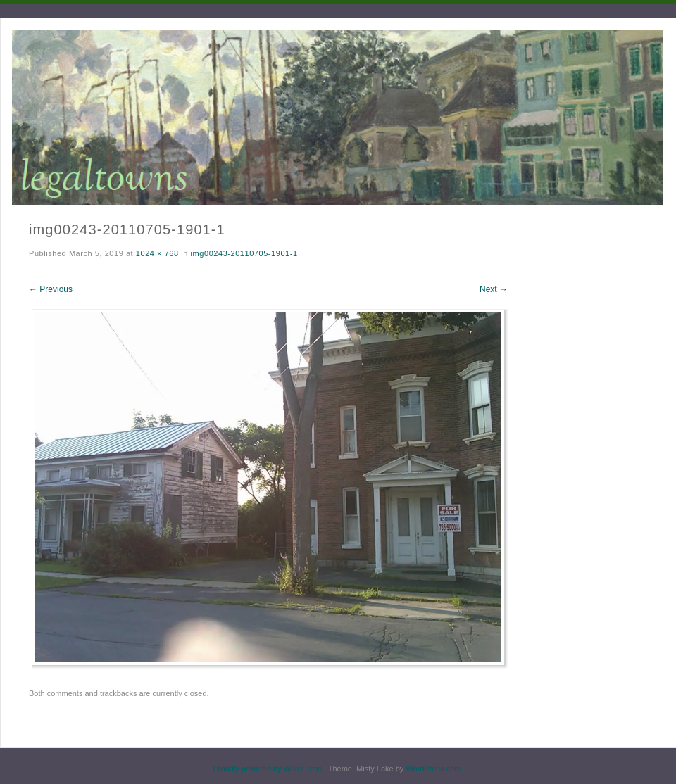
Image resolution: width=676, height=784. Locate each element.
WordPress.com (433, 769)
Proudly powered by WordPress (267, 769)
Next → (494, 289)
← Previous (51, 289)
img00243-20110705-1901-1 (244, 253)
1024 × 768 (157, 253)
